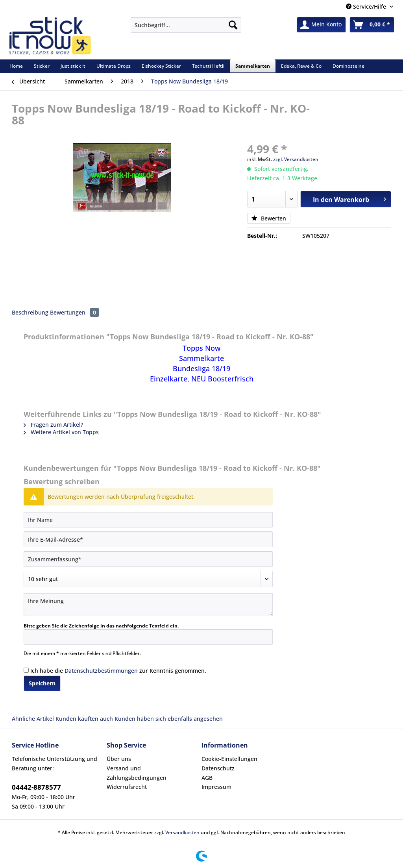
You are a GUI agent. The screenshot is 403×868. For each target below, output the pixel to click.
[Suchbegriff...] (186, 25)
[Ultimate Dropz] (114, 66)
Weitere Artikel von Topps (61, 432)
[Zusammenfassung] (148, 559)
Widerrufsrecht (127, 787)
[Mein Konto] (321, 25)
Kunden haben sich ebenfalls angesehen (169, 719)
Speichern (42, 683)
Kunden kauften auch (84, 719)
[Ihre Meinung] (148, 604)
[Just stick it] (73, 66)
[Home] (16, 66)
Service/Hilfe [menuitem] (367, 6)
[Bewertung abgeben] (148, 579)
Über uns (119, 759)
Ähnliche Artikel (33, 719)
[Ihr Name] (148, 520)
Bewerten (269, 218)
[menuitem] (186, 29)
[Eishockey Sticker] (161, 66)
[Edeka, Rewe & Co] (301, 66)
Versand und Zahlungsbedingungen (137, 773)
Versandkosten (182, 832)
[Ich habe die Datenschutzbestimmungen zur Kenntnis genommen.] (26, 670)
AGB (207, 778)
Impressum (216, 787)
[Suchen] (233, 25)
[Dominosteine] (348, 66)
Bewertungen (74, 312)
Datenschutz (218, 768)
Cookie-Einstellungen (229, 759)
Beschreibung (30, 312)
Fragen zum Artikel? (53, 425)
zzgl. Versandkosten (296, 159)
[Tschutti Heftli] (208, 66)
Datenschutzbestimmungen (101, 671)
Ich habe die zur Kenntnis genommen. (118, 671)
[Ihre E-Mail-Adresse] (148, 539)
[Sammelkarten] (253, 66)
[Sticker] (42, 66)
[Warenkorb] (372, 25)
